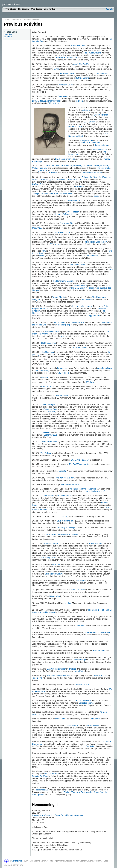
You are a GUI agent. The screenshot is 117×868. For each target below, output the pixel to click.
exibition (79, 101)
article (97, 196)
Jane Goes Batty (42, 370)
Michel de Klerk (75, 126)
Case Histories (96, 543)
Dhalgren (82, 580)
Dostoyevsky (87, 792)
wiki (63, 336)
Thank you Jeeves (80, 348)
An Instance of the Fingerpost (83, 489)
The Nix (100, 168)
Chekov (67, 792)
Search (109, 9)
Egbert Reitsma (101, 115)
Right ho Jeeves (49, 343)
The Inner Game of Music (58, 676)
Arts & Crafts (60, 322)
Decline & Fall (102, 73)
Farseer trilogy (79, 660)
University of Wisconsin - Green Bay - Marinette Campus (57, 815)
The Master (62, 517)
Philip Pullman (41, 790)
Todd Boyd (37, 678)
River (42, 256)
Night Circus (42, 170)
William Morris (78, 322)
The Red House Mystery (80, 464)
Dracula (62, 471)
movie (58, 244)
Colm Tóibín (51, 534)
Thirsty (56, 69)
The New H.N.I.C (100, 676)
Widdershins (106, 632)
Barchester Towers (78, 265)
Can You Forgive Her (56, 669)
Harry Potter (79, 671)
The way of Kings (52, 331)
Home (7, 20)
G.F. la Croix (89, 122)
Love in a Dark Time (66, 521)
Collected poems (86, 703)
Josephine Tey (86, 140)
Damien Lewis (92, 256)
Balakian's (80, 186)
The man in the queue (90, 143)
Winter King (55, 596)
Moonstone (54, 103)
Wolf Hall (56, 564)
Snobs (108, 168)
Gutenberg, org (63, 325)
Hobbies (8, 34)
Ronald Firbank (64, 496)
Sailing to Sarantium (54, 574)
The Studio (11, 9)
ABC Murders (63, 373)
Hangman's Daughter (64, 214)
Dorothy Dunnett (72, 725)
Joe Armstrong (101, 145)
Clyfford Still (38, 184)
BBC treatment (82, 78)
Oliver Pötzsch (72, 212)
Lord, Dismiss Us (81, 64)
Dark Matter (63, 96)
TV (51, 244)
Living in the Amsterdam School (46, 101)
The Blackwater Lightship (68, 534)
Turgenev (76, 792)
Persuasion (87, 299)
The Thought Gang (49, 558)
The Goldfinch (47, 352)
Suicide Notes (62, 395)
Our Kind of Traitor (62, 232)
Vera (44, 251)
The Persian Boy (75, 200)
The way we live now (65, 478)
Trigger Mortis (58, 297)
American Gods (67, 73)
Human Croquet (51, 543)
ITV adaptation (80, 286)
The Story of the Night (66, 528)
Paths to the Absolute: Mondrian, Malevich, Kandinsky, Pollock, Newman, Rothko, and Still (71, 167)
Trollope (73, 669)
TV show (90, 382)
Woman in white (100, 149)
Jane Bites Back (105, 368)
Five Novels (49, 496)
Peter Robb (60, 719)
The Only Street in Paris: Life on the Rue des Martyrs (72, 289)
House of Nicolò (93, 725)
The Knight (80, 626)
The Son (52, 412)
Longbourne (63, 368)
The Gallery (46, 453)
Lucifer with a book (49, 442)
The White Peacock (80, 460)
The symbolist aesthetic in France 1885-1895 (52, 194)
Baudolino (90, 746)
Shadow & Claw (82, 685)
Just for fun (50, 9)
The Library (23, 9)
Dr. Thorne (53, 173)
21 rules (8, 37)
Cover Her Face (78, 46)
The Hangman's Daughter (64, 281)
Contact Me (17, 861)
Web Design (37, 9)
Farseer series (99, 651)
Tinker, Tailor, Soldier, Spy (95, 242)
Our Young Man (67, 223)
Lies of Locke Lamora (82, 306)
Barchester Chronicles (65, 159)
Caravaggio (95, 719)
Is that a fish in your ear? (94, 491)
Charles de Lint (92, 632)
